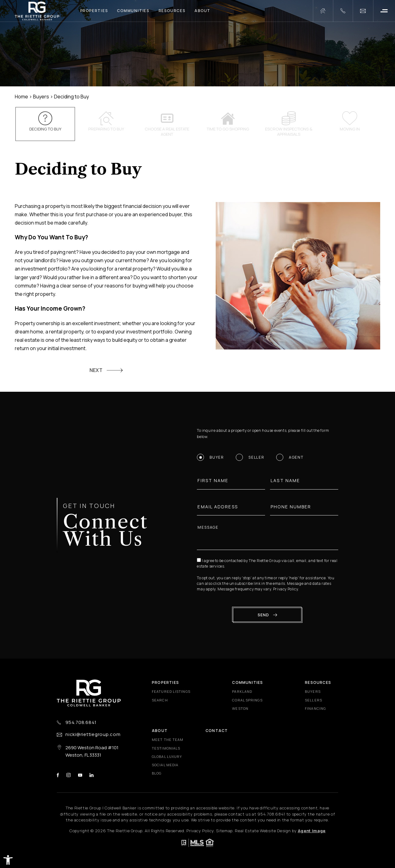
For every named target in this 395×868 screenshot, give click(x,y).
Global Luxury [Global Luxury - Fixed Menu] (167, 756)
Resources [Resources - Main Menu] (172, 11)
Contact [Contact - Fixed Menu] (217, 731)
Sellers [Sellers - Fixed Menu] (314, 700)
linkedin (91, 775)
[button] (8, 860)
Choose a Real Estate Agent (167, 124)
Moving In (350, 122)
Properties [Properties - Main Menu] (94, 11)
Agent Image (312, 831)
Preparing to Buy (106, 122)
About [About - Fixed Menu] (160, 731)
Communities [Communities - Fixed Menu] (247, 682)
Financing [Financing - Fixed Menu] (315, 708)
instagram (69, 775)
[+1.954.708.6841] (343, 11)
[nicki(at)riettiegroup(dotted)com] (363, 11)
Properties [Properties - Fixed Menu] (165, 682)
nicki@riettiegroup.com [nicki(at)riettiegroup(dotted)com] (93, 734)
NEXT (96, 370)
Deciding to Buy (45, 122)
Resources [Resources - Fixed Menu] (318, 682)
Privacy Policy (288, 589)
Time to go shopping (228, 122)
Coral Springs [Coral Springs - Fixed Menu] (247, 700)
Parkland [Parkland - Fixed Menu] (242, 691)
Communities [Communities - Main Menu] (133, 11)
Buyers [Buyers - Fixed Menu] (313, 691)
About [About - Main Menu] (202, 11)
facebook (58, 775)
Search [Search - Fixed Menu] (160, 700)
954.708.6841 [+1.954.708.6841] (81, 722)
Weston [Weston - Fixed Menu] (240, 708)
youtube (80, 775)
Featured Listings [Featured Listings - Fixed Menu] (171, 691)
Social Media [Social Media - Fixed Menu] (165, 765)
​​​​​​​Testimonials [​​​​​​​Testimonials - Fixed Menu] (166, 748)
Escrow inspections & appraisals (289, 124)
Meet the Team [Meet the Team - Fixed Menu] (168, 740)
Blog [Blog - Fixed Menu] (157, 773)
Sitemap (224, 831)
